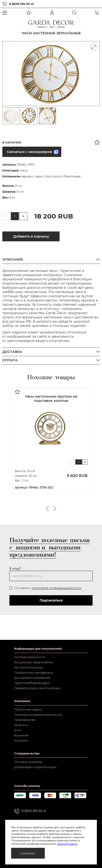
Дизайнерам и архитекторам (35, 767)
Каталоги (21, 725)
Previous (47, 508)
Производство (25, 720)
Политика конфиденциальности (38, 715)
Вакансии (21, 735)
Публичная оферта (28, 710)
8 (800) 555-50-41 (22, 4)
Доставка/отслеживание (32, 678)
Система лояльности (30, 657)
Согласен (28, 853)
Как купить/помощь (29, 667)
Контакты (21, 741)
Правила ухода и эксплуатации (37, 688)
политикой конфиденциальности (57, 588)
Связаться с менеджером (33, 152)
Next (55, 508)
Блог (18, 730)
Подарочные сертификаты (34, 673)
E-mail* (15, 569)
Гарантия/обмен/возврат (32, 683)
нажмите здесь (67, 844)
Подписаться (51, 600)
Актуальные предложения (34, 662)
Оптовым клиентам (28, 762)
